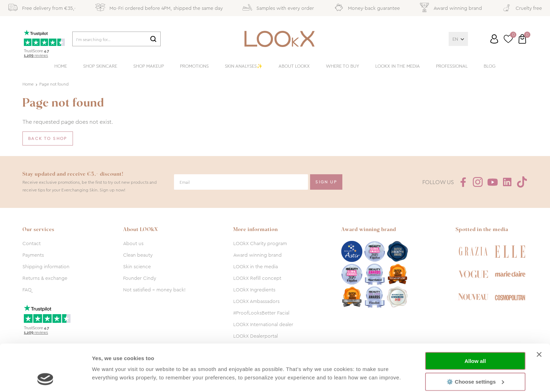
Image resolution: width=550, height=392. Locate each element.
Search (153, 39)
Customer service (488, 42)
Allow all (475, 317)
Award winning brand (257, 255)
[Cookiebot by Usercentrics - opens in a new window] (45, 378)
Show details (108, 378)
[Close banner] (539, 311)
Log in (494, 39)
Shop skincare (100, 66)
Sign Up (326, 182)
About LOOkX (294, 66)
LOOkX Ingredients (254, 290)
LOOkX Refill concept (257, 278)
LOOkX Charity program (260, 243)
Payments (33, 255)
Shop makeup (149, 66)
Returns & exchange (45, 278)
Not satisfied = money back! (154, 290)
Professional (452, 66)
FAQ (27, 290)
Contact (32, 243)
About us (133, 243)
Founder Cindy (140, 278)
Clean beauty (138, 255)
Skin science (137, 266)
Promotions (194, 66)
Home (61, 66)
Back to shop (48, 138)
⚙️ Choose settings (475, 337)
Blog (490, 66)
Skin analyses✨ (244, 66)
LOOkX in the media (398, 66)
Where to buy (343, 66)
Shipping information (46, 266)
